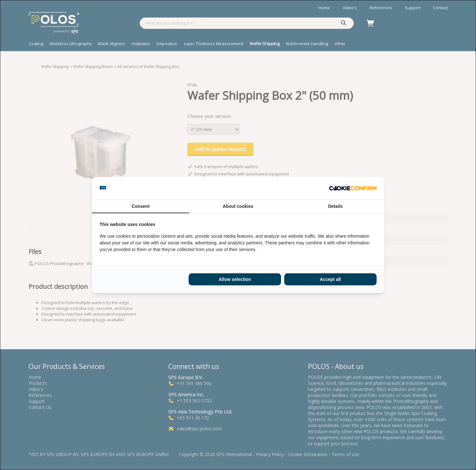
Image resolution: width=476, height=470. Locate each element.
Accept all (330, 279)
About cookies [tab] (238, 206)
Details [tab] (335, 206)
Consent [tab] (141, 206)
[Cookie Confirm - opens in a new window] (353, 188)
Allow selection (235, 279)
